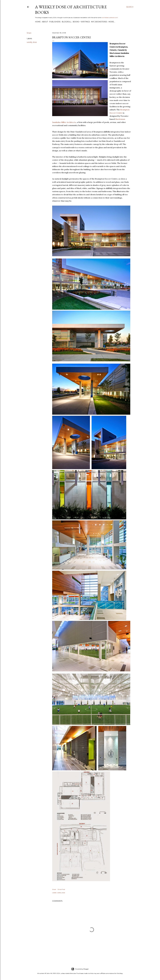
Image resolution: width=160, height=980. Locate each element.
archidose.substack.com (110, 18)
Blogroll (67, 22)
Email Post (61, 889)
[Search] (130, 7)
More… (112, 22)
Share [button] (29, 33)
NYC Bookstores (99, 22)
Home (38, 22)
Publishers (55, 22)
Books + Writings (81, 22)
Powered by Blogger (80, 969)
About (45, 22)
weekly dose (32, 42)
